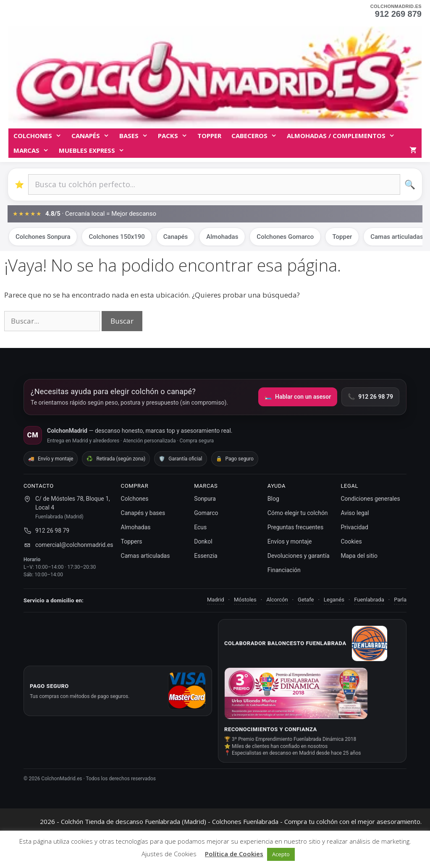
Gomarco (206, 513)
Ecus (200, 527)
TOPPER (209, 136)
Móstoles (245, 600)
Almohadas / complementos (343, 136)
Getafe (306, 600)
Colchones (40, 136)
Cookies (351, 541)
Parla (400, 600)
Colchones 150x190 (117, 237)
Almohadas (222, 237)
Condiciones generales (370, 499)
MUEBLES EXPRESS (94, 150)
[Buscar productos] (214, 184)
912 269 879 (398, 14)
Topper (342, 237)
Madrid (216, 600)
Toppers (132, 541)
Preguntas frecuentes (295, 527)
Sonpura (205, 499)
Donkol (203, 541)
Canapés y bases (143, 513)
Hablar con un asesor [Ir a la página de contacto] (298, 397)
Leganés (334, 600)
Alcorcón (277, 600)
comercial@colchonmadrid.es (74, 545)
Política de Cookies (234, 854)
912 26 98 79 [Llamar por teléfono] (370, 397)
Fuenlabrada (369, 600)
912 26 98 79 (52, 531)
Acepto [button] (281, 854)
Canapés (93, 136)
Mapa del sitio (359, 556)
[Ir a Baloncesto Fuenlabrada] (370, 643)
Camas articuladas (146, 556)
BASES (136, 136)
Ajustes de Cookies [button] (169, 854)
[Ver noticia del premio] (296, 693)
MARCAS (34, 150)
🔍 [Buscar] (410, 184)
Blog (273, 499)
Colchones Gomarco (285, 237)
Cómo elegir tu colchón (298, 513)
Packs (175, 136)
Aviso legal (355, 513)
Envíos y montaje (290, 541)
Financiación (284, 570)
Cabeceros (257, 136)
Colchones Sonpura (43, 237)
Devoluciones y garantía (299, 556)
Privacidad (354, 527)
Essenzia (206, 556)
